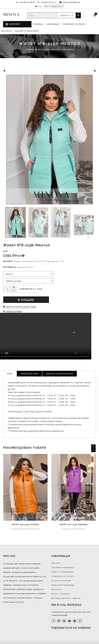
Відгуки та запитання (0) (60, 374)
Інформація (53, 24)
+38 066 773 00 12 (48, 2)
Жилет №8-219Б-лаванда (74, 525)
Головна (38, 24)
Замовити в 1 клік (31, 289)
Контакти (6, 31)
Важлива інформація (63, 567)
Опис (10, 374)
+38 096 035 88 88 (27, 2)
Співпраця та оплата (74, 24)
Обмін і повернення (62, 572)
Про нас (56, 563)
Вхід (39, 6)
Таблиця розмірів (12, 311)
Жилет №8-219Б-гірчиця (25, 525)
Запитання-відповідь (63, 585)
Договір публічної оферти (66, 598)
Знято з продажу (61, 594)
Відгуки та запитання (27, 31)
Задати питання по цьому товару (20, 307)
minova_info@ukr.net (71, 2)
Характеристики (29, 374)
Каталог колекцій (61, 581)
